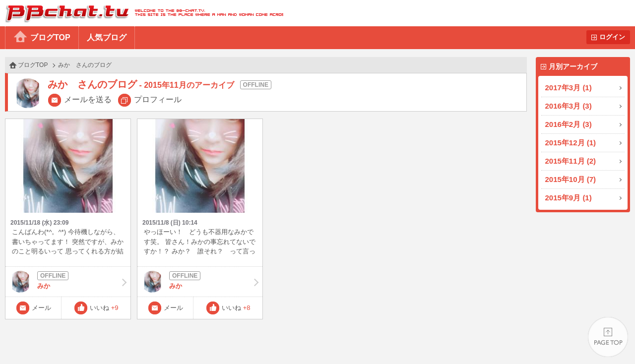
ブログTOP (50, 37)
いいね (104, 308)
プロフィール (158, 99)
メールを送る (88, 99)
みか (68, 282)
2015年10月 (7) (571, 179)
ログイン (612, 37)
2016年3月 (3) (569, 106)
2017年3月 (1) (569, 88)
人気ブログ (107, 37)
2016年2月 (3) (569, 124)
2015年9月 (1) (569, 198)
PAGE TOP (608, 337)
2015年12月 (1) (571, 143)
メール (41, 308)
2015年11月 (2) (571, 161)
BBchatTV (142, 13)
